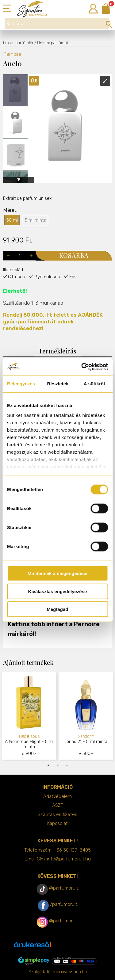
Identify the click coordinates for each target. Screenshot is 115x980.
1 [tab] (48, 765)
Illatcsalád (13, 270)
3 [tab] (67, 765)
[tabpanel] (29, 716)
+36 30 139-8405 (72, 850)
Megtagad (57, 609)
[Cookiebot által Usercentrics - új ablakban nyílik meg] (82, 367)
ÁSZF (58, 805)
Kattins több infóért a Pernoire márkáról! (54, 629)
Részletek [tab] (58, 384)
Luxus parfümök (18, 43)
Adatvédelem (57, 796)
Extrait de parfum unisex (27, 198)
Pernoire (12, 54)
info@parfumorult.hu (69, 859)
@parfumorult (64, 888)
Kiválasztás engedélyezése (58, 591)
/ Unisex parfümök (52, 43)
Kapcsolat (57, 823)
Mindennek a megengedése (57, 573)
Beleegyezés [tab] (21, 384)
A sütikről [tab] (94, 384)
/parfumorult (64, 904)
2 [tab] (58, 765)
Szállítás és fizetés (57, 814)
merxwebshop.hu (70, 972)
